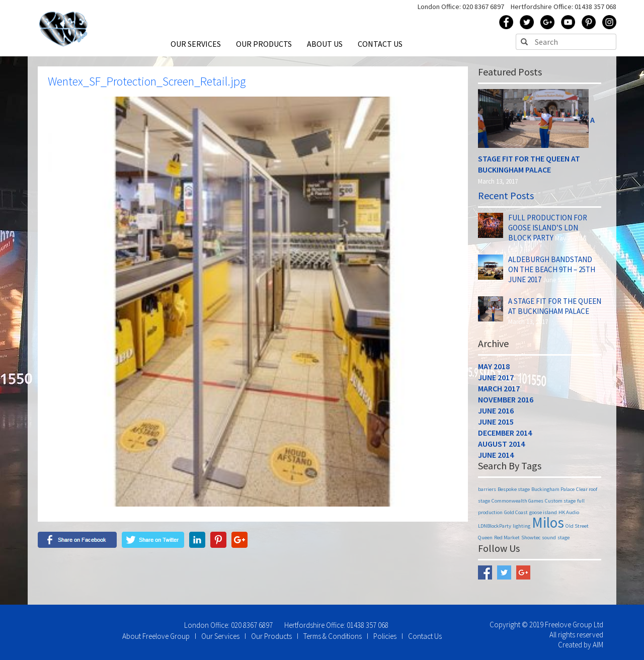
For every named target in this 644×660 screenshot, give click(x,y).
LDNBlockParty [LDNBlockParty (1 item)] (495, 526)
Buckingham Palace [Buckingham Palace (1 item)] (553, 489)
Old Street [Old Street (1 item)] (577, 526)
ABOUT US (325, 44)
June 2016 (496, 410)
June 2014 (496, 455)
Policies (385, 636)
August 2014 (501, 444)
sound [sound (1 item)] (549, 538)
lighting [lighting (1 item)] (521, 526)
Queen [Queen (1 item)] (485, 538)
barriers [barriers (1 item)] (487, 489)
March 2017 (499, 388)
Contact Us (425, 636)
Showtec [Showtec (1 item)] (531, 538)
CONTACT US (380, 44)
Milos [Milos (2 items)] (548, 522)
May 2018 (494, 366)
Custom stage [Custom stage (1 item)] (560, 501)
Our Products (271, 636)
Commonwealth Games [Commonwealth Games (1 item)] (517, 501)
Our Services (220, 636)
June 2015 (496, 422)
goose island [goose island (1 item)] (543, 512)
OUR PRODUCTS (264, 44)
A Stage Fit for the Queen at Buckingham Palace (555, 306)
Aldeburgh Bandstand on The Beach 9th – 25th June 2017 (552, 269)
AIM (598, 645)
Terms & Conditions (333, 636)
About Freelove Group (156, 636)
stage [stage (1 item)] (563, 538)
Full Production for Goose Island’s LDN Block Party (548, 228)
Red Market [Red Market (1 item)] (507, 538)
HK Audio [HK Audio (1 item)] (569, 512)
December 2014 (505, 433)
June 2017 (496, 377)
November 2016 (506, 399)
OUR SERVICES (196, 44)
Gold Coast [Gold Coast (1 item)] (516, 512)
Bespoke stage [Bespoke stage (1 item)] (514, 489)
